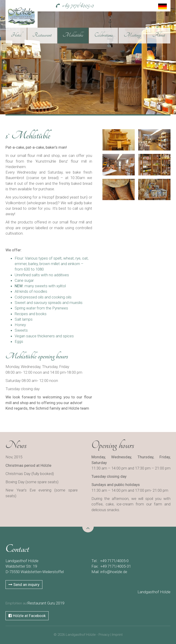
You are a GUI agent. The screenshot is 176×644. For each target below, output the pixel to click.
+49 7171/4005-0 (78, 5)
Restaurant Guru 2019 (46, 603)
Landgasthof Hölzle (154, 592)
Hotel (16, 35)
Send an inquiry (24, 585)
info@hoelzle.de (114, 572)
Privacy (104, 635)
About (159, 35)
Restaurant (42, 35)
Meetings (133, 35)
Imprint (117, 635)
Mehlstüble (73, 35)
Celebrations (104, 35)
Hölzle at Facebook (27, 616)
